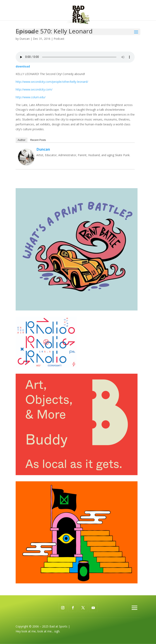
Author (22, 140)
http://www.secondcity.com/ (34, 89)
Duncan (25, 39)
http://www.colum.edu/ (31, 97)
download (23, 66)
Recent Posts (38, 140)
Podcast (59, 39)
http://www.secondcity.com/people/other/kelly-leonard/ (52, 82)
